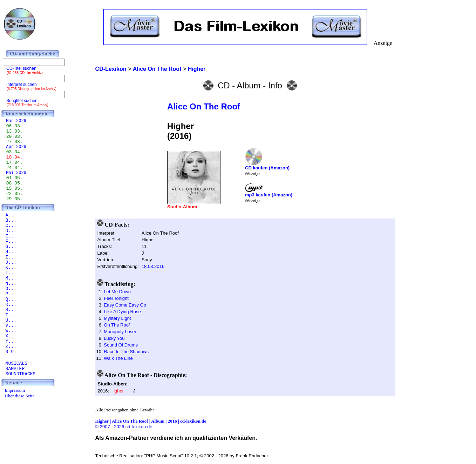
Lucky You (114, 338)
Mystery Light (117, 318)
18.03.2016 (153, 266)
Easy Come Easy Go (125, 305)
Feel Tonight (116, 298)
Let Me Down (117, 292)
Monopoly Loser (120, 332)
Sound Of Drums (121, 345)
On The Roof (117, 325)
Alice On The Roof (204, 106)
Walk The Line (118, 358)
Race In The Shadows (126, 352)
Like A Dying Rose (122, 312)
